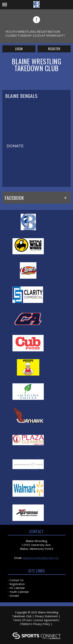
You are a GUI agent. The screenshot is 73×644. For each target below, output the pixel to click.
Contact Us (17, 580)
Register (54, 49)
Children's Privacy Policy (35, 624)
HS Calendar (17, 588)
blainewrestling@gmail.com (41, 558)
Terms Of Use (22, 620)
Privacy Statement (46, 616)
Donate (14, 596)
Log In (37, 628)
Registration (17, 584)
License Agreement (46, 620)
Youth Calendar (19, 592)
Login (19, 49)
